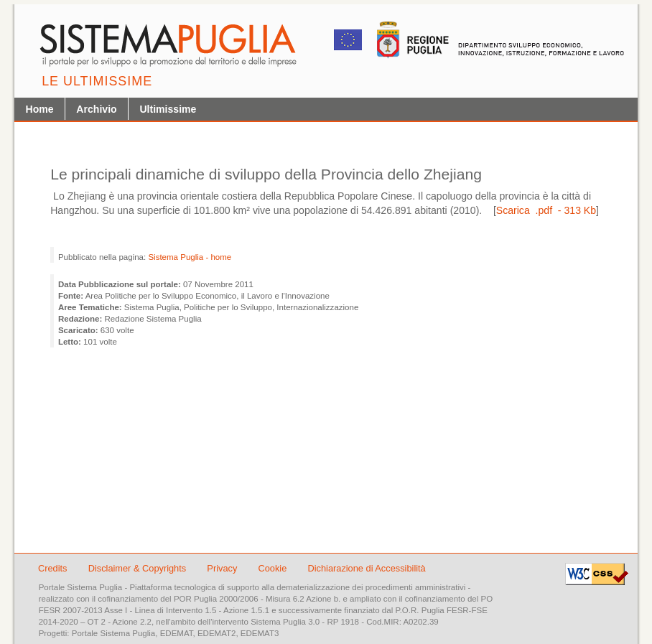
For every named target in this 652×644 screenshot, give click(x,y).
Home (40, 109)
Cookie (273, 568)
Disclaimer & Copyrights (139, 568)
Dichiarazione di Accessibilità (366, 568)
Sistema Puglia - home (190, 257)
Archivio (96, 109)
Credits (53, 568)
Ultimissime (168, 109)
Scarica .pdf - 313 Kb (546, 210)
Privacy (223, 568)
